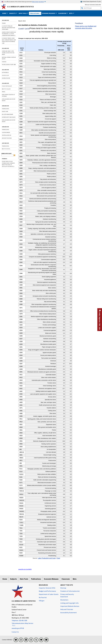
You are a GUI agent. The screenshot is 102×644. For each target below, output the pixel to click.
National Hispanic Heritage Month (9, 58)
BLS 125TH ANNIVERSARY (7, 114)
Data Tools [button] (23, 13)
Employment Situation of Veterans (8, 95)
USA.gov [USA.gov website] (42, 601)
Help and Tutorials (67, 609)
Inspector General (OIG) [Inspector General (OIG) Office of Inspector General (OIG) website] (47, 588)
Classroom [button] (62, 13)
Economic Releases (51, 579)
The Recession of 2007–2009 (9, 65)
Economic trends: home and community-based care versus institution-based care (9, 41)
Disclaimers (64, 600)
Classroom (66, 579)
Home (5, 579)
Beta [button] (71, 13)
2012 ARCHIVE (5, 48)
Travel (4, 92)
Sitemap (63, 588)
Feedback (4, 159)
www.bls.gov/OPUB (18, 628)
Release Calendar (90, 5)
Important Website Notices (70, 606)
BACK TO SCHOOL (6, 149)
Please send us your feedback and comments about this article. (86, 27)
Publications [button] (35, 13)
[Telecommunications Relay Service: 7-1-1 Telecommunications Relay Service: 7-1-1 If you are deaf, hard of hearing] (24, 624)
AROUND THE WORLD (7, 138)
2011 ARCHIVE (5, 70)
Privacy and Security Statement (67, 595)
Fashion (4, 62)
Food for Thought (7, 86)
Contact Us (15, 632)
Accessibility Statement (69, 613)
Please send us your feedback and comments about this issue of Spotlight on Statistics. (8, 164)
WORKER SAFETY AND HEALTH (9, 117)
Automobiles (5, 72)
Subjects (13, 579)
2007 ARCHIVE (5, 143)
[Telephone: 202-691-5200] (24, 621)
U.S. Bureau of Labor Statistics (20, 7)
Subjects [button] (13, 13)
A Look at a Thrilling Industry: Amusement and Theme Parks (8, 28)
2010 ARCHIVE (5, 83)
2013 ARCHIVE (5, 20)
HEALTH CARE (5, 112)
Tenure (4, 23)
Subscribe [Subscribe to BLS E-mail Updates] (98, 5)
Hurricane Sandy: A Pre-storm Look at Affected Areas (8, 53)
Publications (36, 579)
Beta (75, 579)
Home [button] (4, 13)
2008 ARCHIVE (5, 127)
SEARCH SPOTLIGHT (6, 154)
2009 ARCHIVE (5, 106)
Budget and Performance (47, 591)
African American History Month (9, 100)
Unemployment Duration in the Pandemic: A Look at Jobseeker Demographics (9, 34)
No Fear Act (43, 597)
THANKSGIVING (5, 109)
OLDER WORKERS (6, 132)
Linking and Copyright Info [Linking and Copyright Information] (69, 603)
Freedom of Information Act (70, 591)
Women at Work (6, 78)
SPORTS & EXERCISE (7, 135)
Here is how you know (38, 2)
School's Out (5, 75)
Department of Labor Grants (49, 594)
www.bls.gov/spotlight (25, 569)
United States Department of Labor (91, 2)
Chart (58, 558)
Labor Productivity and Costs (47, 558)
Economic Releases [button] (49, 13)
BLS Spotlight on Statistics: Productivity (33, 25)
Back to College (6, 89)
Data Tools (24, 579)
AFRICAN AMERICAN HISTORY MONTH (9, 121)
